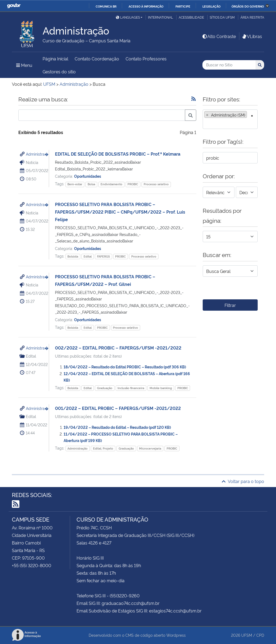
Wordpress (176, 635)
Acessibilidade (191, 17)
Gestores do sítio (59, 71)
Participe (183, 6)
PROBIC (133, 184)
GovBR (14, 6)
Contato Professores (146, 59)
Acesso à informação (146, 6)
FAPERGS (103, 256)
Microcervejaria (150, 448)
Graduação (105, 388)
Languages (128, 17)
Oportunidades (88, 176)
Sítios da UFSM (222, 17)
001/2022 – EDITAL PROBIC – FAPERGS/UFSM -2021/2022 (118, 408)
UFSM (247, 635)
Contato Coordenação (97, 59)
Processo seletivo (156, 184)
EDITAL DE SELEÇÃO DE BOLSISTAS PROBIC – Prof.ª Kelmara (118, 154)
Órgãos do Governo (248, 6)
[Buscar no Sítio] (229, 65)
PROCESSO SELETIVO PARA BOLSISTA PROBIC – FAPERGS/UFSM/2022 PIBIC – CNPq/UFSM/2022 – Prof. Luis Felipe (120, 212)
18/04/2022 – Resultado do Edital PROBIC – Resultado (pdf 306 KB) (125, 367)
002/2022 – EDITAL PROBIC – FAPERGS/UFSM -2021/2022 (118, 348)
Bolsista (73, 256)
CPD (260, 635)
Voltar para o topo (243, 481)
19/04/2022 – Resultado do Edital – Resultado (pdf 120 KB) (117, 427)
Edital (88, 256)
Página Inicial (55, 59)
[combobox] (230, 119)
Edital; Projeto (103, 448)
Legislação (211, 6)
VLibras (252, 36)
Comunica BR (106, 6)
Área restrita (252, 17)
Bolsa (91, 184)
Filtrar (230, 305)
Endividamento (111, 184)
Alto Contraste (219, 36)
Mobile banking (161, 388)
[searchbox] (206, 123)
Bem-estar (75, 184)
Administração (77, 448)
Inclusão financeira (131, 388)
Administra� (37, 154)
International (161, 17)
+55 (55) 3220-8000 (32, 565)
